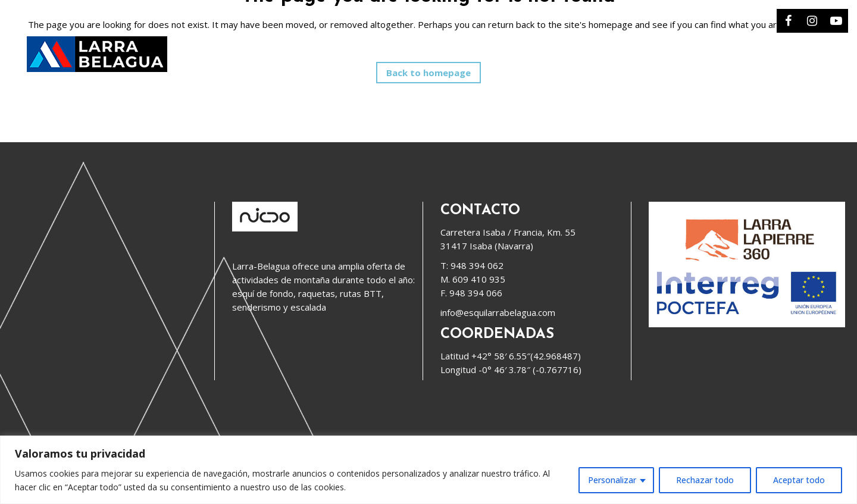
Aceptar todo (799, 480)
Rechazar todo (705, 480)
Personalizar (612, 480)
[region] (428, 470)
